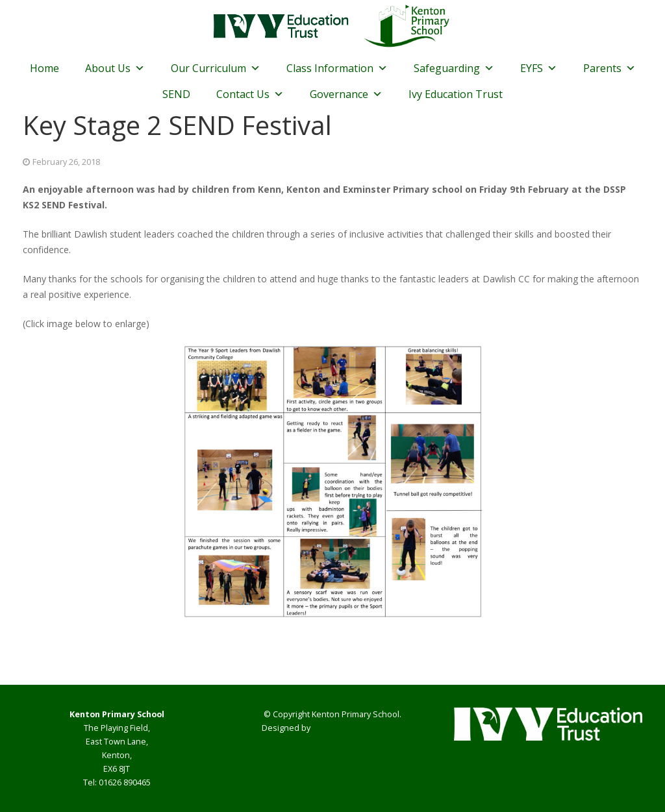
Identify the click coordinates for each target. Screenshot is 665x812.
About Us (115, 68)
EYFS (539, 68)
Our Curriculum (216, 68)
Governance (346, 94)
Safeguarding (454, 68)
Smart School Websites (358, 728)
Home (44, 68)
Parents (609, 68)
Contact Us (250, 94)
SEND (176, 94)
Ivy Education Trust (456, 94)
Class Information (337, 68)
